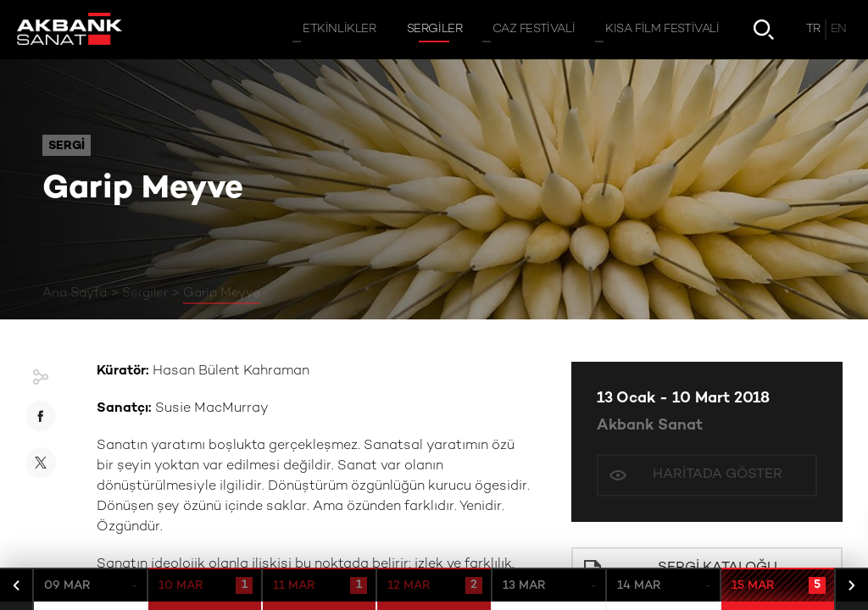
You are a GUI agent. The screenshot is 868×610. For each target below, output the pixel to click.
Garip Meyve (222, 293)
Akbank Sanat (650, 426)
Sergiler (145, 293)
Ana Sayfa (75, 293)
